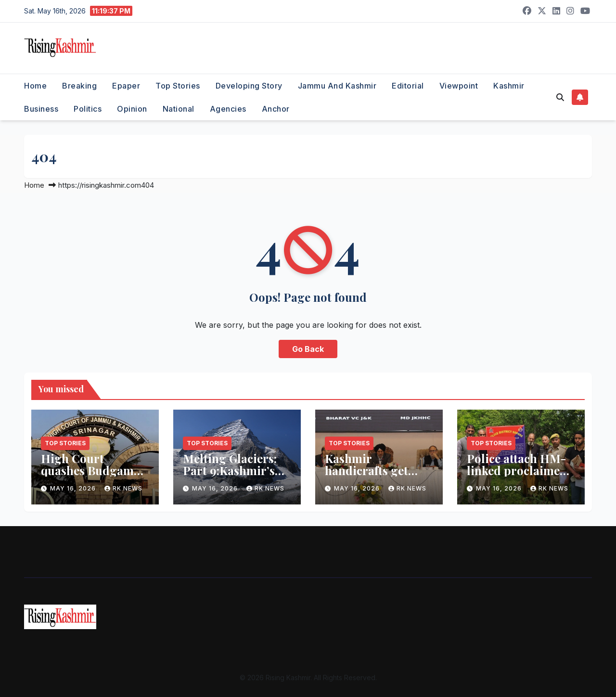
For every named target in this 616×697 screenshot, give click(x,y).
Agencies (228, 109)
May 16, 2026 (74, 488)
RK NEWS (123, 488)
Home (35, 86)
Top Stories (178, 86)
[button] (560, 97)
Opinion (132, 109)
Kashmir (509, 86)
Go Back (308, 349)
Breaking (79, 86)
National (179, 109)
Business (41, 109)
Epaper (126, 86)
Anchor (276, 109)
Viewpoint (459, 86)
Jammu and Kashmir (337, 86)
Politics (88, 109)
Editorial (408, 86)
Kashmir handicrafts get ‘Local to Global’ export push (369, 476)
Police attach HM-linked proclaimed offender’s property (520, 470)
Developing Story (249, 86)
